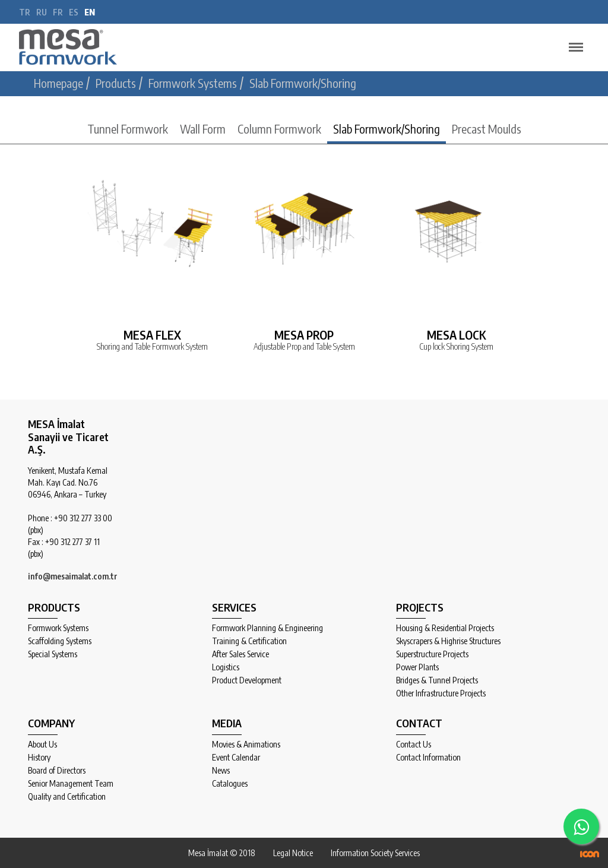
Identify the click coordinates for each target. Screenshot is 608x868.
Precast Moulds (487, 129)
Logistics (226, 667)
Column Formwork (279, 129)
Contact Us (414, 745)
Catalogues (230, 784)
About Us (42, 745)
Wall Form (203, 129)
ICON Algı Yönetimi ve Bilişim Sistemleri (590, 854)
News (221, 771)
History (39, 758)
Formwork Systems (58, 628)
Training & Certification (249, 641)
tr (25, 12)
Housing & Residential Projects (445, 628)
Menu (573, 42)
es (74, 12)
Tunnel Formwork (128, 129)
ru (42, 12)
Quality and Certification (67, 797)
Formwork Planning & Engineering (267, 628)
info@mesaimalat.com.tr (73, 576)
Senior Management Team (71, 784)
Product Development (247, 680)
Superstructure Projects (432, 654)
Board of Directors (57, 771)
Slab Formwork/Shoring (387, 129)
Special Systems (53, 654)
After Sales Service (240, 654)
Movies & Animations (246, 745)
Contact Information (428, 758)
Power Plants (417, 667)
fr (58, 12)
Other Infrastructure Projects (441, 693)
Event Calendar (236, 758)
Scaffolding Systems (60, 641)
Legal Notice (293, 853)
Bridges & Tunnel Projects (437, 680)
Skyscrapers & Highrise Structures (448, 641)
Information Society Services (375, 853)
